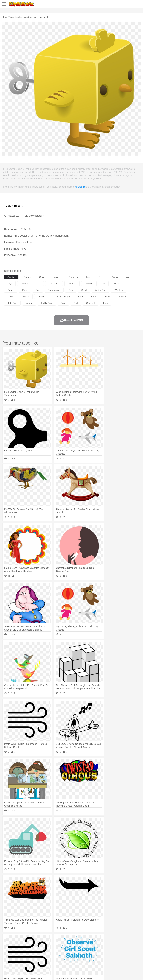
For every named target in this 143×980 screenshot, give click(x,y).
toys (10, 284)
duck (108, 297)
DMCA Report (14, 206)
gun (71, 290)
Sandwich (73, 959)
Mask (16, 949)
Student (17, 954)
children (72, 284)
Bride (30, 949)
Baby (23, 949)
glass (115, 277)
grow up (73, 277)
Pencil (62, 954)
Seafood (83, 959)
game (11, 290)
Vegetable (93, 959)
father (120, 949)
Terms (15, 973)
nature (29, 303)
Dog (63, 944)
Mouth (128, 949)
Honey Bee (108, 944)
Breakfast (16, 959)
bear (81, 297)
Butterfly (35, 944)
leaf (88, 277)
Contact (39, 973)
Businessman (56, 949)
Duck (69, 944)
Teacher (26, 954)
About (6, 973)
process (25, 297)
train (10, 297)
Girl (108, 949)
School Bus (83, 954)
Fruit (58, 959)
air (127, 277)
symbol (11, 277)
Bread (134, 959)
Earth (57, 940)
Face (135, 949)
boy (114, 949)
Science (120, 954)
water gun (101, 290)
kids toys (12, 303)
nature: (7, 939)
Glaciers (78, 940)
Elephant (85, 944)
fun (38, 284)
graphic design (62, 297)
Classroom (43, 954)
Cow (57, 944)
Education (72, 954)
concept (91, 303)
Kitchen (103, 959)
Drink (40, 959)
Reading (54, 954)
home (96, 949)
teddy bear (47, 303)
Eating (126, 959)
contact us (80, 187)
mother (45, 949)
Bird (27, 944)
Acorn (16, 940)
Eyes (80, 949)
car (103, 284)
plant (25, 290)
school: (7, 954)
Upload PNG (61, 973)
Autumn (24, 940)
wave (116, 284)
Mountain (122, 940)
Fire (63, 940)
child (42, 277)
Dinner (112, 959)
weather (119, 290)
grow (94, 297)
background (54, 290)
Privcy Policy (26, 973)
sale (63, 303)
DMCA (48, 973)
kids (105, 303)
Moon (104, 940)
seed (84, 290)
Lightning (96, 940)
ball (38, 290)
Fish (93, 944)
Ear (74, 949)
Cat (42, 944)
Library (111, 954)
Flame (70, 940)
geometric (54, 284)
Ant (15, 944)
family (37, 949)
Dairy (25, 959)
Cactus (41, 940)
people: (7, 949)
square (27, 277)
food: (6, 959)
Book (34, 954)
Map (92, 954)
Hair (103, 949)
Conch (49, 940)
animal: (7, 944)
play (101, 277)
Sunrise (112, 940)
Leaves (33, 940)
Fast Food (49, 959)
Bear (21, 944)
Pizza (119, 959)
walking (88, 949)
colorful (42, 297)
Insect (118, 944)
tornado (123, 297)
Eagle (76, 944)
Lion (125, 944)
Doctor (67, 949)
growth (24, 284)
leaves (57, 277)
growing (89, 284)
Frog (99, 944)
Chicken (49, 944)
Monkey (132, 944)
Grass (87, 940)
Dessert (32, 959)
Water (131, 940)
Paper (128, 954)
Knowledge (101, 954)
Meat (64, 959)
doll (76, 303)
